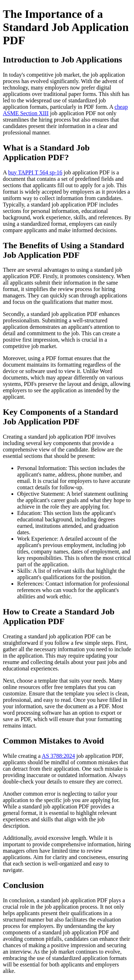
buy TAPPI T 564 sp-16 (35, 172)
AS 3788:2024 (58, 756)
